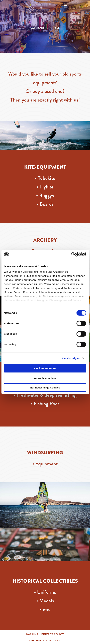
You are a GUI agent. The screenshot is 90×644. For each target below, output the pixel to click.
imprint (32, 634)
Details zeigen (71, 358)
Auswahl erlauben (45, 378)
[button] (65, 7)
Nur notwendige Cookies (45, 388)
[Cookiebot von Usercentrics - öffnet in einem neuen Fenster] (71, 254)
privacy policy (53, 634)
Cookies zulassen (45, 368)
